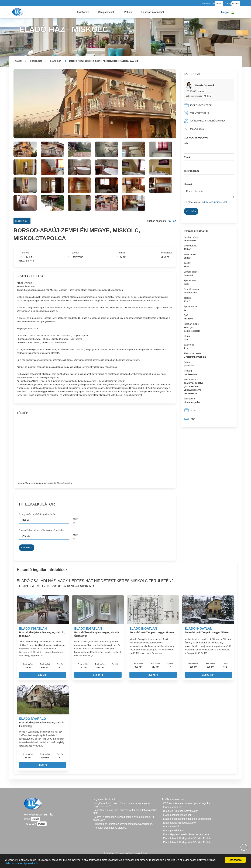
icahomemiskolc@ (194, 96)
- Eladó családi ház (172, 807)
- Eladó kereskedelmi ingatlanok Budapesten (186, 819)
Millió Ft (76, 521)
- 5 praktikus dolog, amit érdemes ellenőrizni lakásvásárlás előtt (125, 812)
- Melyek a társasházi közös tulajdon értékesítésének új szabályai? (123, 818)
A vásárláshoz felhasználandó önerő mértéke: (42, 530)
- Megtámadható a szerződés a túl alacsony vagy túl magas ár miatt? (121, 805)
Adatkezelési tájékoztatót (214, 202)
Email (187, 157)
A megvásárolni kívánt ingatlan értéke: (38, 514)
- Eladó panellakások (173, 831)
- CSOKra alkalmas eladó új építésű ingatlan (186, 803)
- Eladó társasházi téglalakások (179, 823)
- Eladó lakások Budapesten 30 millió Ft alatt (186, 838)
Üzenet (188, 184)
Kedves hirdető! (209, 193)
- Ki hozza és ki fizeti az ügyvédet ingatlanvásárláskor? (123, 824)
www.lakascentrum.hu (39, 814)
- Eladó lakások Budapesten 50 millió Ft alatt (186, 842)
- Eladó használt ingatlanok (177, 815)
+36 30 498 (191, 91)
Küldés (191, 211)
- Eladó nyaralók (171, 827)
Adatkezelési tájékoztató (21, 864)
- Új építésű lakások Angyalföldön (180, 811)
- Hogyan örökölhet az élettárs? (110, 828)
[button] (83, 12)
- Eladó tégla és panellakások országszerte (185, 834)
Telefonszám (191, 171)
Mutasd (219, 4)
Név (186, 144)
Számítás (27, 548)
